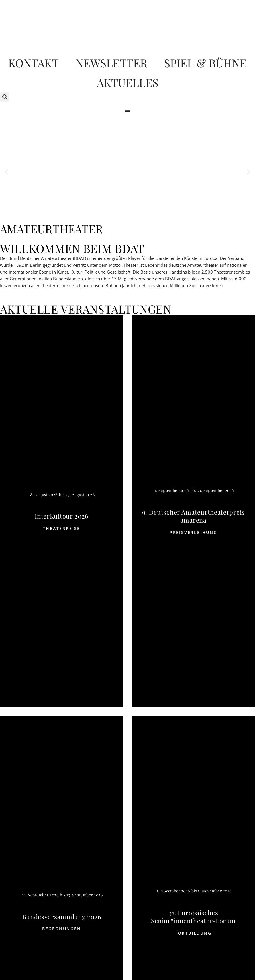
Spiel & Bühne (205, 63)
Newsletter (111, 63)
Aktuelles (128, 83)
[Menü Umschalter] (128, 112)
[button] (5, 98)
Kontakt (33, 63)
